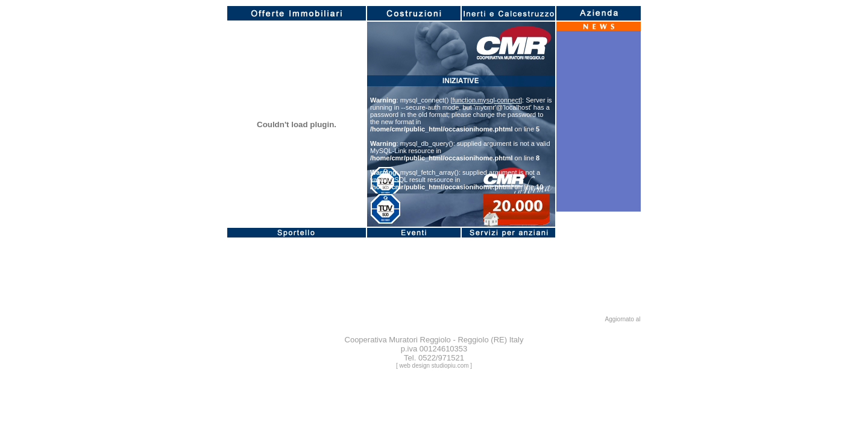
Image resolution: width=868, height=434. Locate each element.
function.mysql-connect (487, 100)
